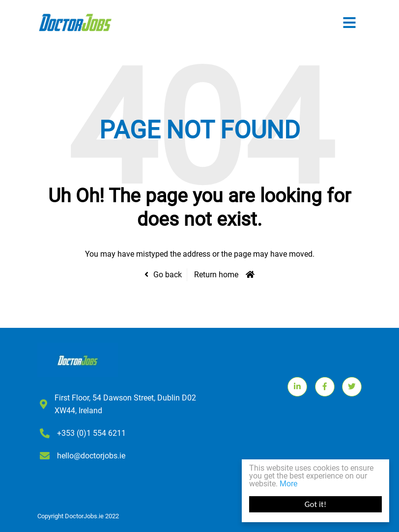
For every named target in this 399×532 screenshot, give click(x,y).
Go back (168, 275)
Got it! (315, 504)
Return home (216, 275)
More (288, 484)
